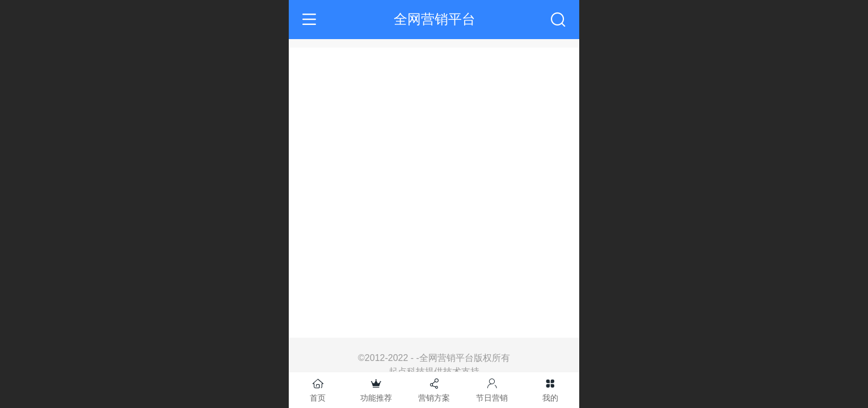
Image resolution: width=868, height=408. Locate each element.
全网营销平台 (435, 19)
